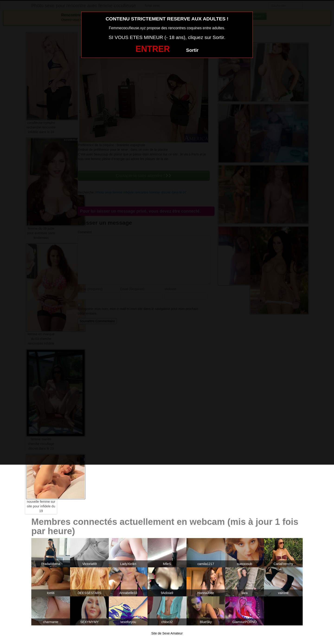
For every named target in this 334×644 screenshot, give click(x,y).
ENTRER (153, 49)
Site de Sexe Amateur (167, 633)
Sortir (192, 50)
